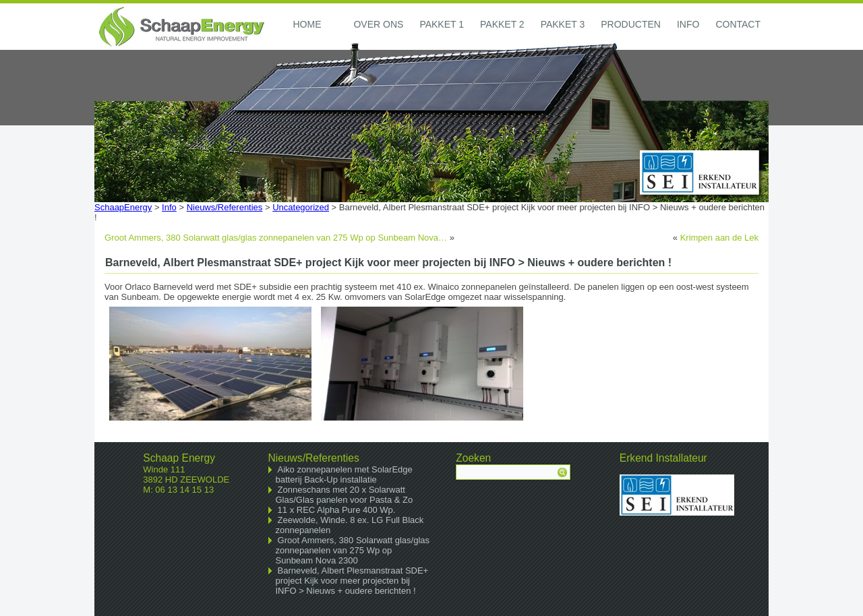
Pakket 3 (563, 24)
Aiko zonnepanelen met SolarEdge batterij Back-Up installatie (344, 474)
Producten (631, 24)
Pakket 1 (442, 24)
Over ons (378, 24)
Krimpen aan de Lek (719, 238)
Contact (738, 24)
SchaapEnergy (123, 207)
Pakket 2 (502, 24)
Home (307, 24)
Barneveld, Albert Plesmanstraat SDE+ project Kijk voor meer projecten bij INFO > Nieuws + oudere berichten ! (352, 581)
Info (688, 24)
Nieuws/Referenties (225, 207)
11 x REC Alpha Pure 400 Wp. (337, 510)
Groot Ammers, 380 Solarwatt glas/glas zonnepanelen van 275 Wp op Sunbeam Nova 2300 (353, 550)
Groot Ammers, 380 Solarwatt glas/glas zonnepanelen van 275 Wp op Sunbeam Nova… (276, 238)
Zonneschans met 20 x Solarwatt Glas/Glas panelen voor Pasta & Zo (345, 495)
